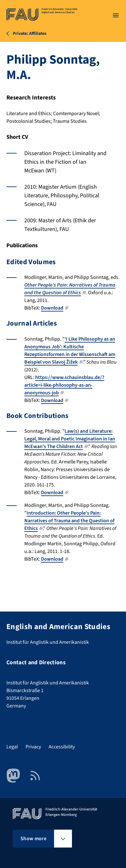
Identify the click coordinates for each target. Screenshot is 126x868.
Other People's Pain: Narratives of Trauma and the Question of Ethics (70, 289)
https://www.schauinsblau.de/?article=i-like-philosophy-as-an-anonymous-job (64, 385)
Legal (12, 747)
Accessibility (62, 747)
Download (55, 308)
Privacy (33, 747)
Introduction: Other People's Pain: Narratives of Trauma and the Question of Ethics (69, 521)
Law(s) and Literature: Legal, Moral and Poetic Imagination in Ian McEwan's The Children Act (70, 439)
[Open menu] (116, 15)
